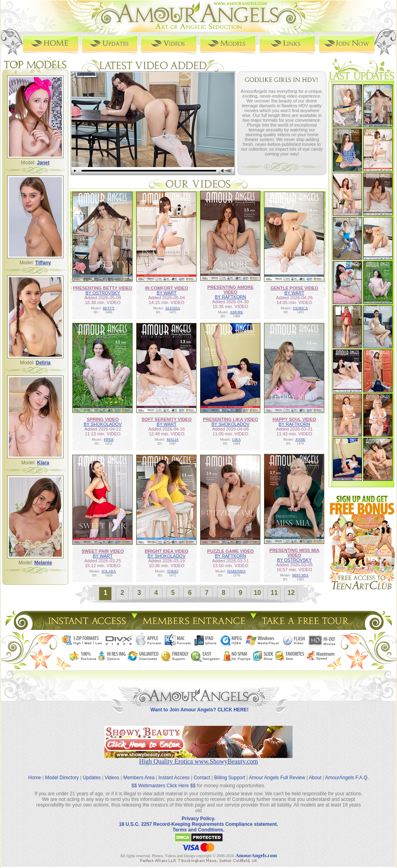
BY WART (167, 293)
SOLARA (108, 571)
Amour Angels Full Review (277, 778)
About (315, 778)
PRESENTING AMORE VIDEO (230, 290)
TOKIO (173, 571)
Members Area (139, 778)
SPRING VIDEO (103, 419)
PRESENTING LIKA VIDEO (230, 419)
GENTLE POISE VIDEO (294, 288)
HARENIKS (237, 571)
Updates (92, 778)
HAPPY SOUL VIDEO (294, 419)
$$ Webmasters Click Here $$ (163, 786)
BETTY (109, 308)
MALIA (173, 439)
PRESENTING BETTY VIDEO (103, 288)
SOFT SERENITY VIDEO (167, 419)
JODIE (300, 439)
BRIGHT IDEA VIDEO (166, 551)
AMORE (236, 312)
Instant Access (174, 778)
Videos (112, 778)
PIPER (109, 439)
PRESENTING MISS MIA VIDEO (294, 553)
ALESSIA (173, 308)
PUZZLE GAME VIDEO (230, 551)
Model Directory (62, 778)
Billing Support (230, 778)
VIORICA (301, 308)
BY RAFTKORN (230, 297)
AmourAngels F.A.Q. (347, 778)
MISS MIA (300, 575)
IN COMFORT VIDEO (167, 288)
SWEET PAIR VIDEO (103, 551)
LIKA (237, 439)
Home (35, 778)
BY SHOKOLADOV (103, 424)
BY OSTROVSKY (102, 293)
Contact (202, 778)
